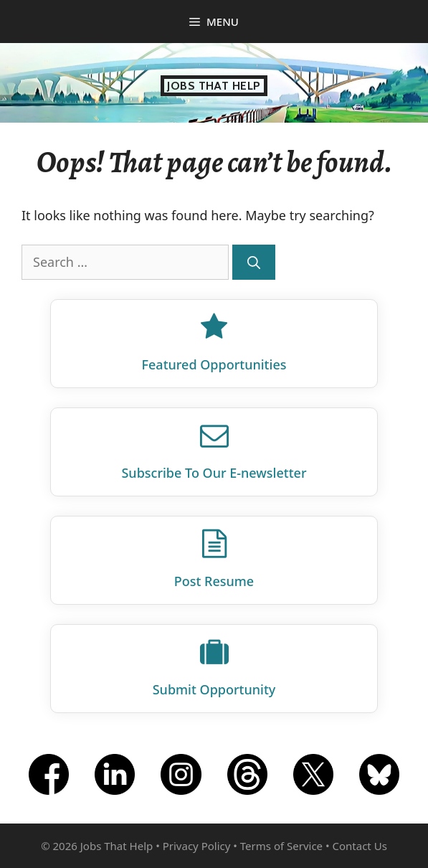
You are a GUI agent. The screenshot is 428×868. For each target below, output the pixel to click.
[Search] (254, 262)
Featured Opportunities (214, 364)
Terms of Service (281, 846)
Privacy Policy (197, 846)
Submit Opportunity (214, 689)
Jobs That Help (214, 86)
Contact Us (360, 846)
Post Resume (214, 581)
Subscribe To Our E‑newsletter (214, 473)
